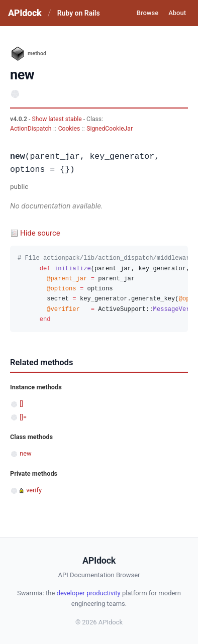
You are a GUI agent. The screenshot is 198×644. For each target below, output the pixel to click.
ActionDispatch (31, 129)
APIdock (25, 13)
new (25, 453)
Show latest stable (57, 119)
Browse (147, 13)
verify (34, 490)
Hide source (40, 233)
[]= (23, 417)
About (177, 13)
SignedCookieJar (110, 129)
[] (21, 404)
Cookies (69, 129)
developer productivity (89, 593)
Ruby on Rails (79, 13)
